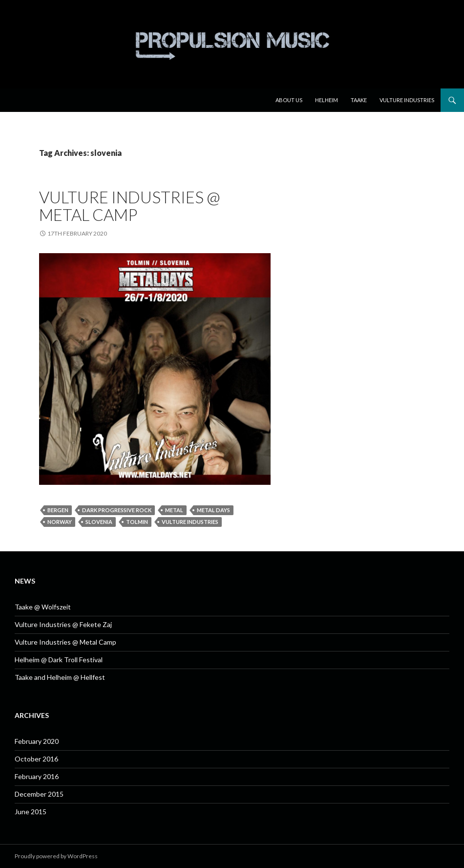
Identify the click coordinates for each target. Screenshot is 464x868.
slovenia (99, 522)
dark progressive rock (117, 510)
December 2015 (39, 794)
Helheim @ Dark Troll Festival (59, 660)
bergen (58, 510)
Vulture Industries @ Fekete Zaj (63, 624)
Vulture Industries (407, 100)
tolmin (137, 522)
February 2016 (37, 776)
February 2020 (37, 741)
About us (289, 100)
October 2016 (36, 759)
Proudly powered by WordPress (56, 856)
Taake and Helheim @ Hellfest (60, 677)
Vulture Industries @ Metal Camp (130, 206)
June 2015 (31, 812)
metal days (213, 510)
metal (174, 510)
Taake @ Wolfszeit (43, 607)
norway (60, 522)
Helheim (327, 100)
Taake (359, 100)
